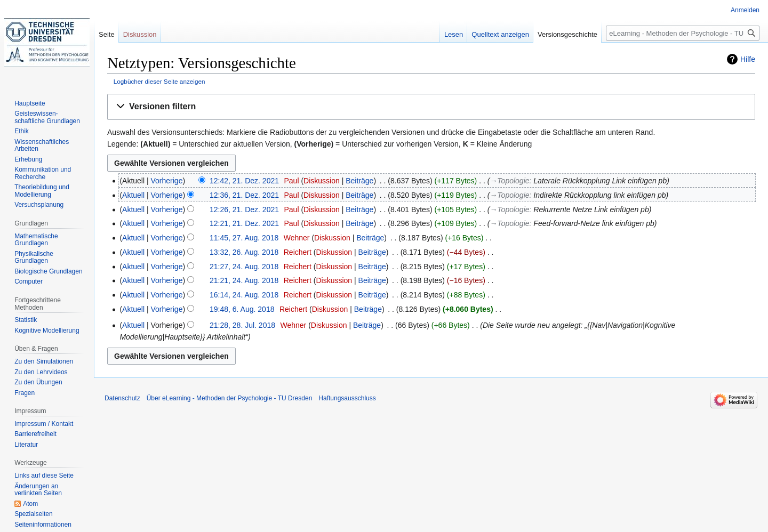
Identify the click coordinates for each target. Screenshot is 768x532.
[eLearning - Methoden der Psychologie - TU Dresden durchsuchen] (683, 33)
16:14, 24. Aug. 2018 (244, 295)
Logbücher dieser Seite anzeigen (159, 81)
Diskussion (322, 181)
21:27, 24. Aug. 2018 (244, 267)
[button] (431, 107)
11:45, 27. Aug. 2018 (244, 238)
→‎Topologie (509, 181)
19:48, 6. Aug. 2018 (242, 309)
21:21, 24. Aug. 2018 (244, 280)
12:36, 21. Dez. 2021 (244, 195)
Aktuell (133, 195)
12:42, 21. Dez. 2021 (244, 181)
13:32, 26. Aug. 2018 (244, 252)
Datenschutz (122, 398)
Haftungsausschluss (347, 398)
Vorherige (167, 181)
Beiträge (359, 181)
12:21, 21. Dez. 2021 (244, 223)
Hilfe (748, 59)
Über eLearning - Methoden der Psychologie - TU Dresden (230, 398)
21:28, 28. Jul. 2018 (242, 325)
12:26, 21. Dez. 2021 (244, 209)
